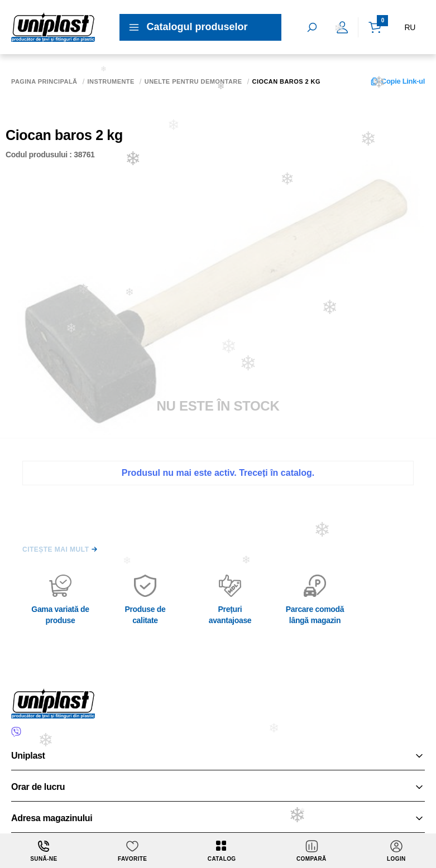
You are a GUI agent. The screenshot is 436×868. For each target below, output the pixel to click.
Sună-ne (44, 851)
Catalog (222, 851)
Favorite (132, 851)
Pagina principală (44, 82)
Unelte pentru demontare (193, 82)
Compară (312, 851)
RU (410, 27)
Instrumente (111, 82)
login (396, 851)
